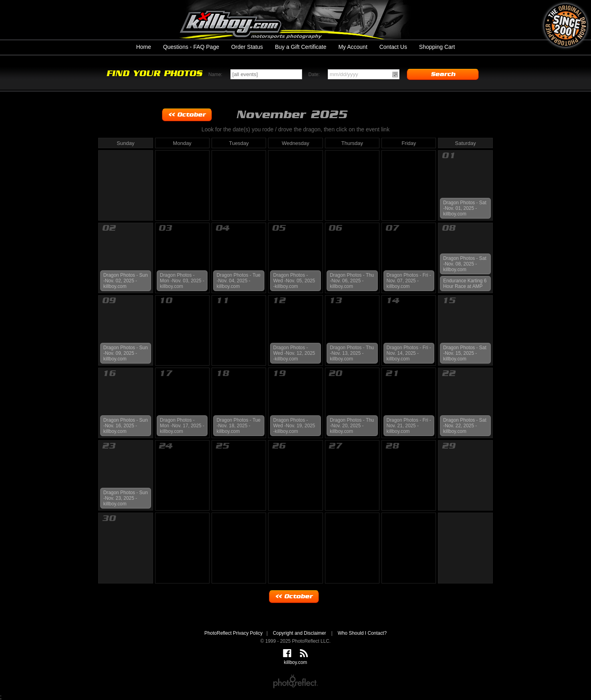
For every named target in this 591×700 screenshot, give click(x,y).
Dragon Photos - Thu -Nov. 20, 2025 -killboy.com (352, 426)
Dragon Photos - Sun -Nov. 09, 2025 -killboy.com (126, 353)
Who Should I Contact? (362, 633)
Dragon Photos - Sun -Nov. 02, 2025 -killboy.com (126, 281)
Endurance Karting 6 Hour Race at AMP (465, 284)
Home (144, 47)
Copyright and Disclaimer (300, 633)
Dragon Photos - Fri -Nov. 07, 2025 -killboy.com (409, 281)
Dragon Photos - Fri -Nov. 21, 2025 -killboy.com (409, 426)
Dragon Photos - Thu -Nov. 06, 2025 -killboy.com (352, 281)
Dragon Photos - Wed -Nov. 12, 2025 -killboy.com (294, 353)
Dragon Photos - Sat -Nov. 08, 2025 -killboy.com (465, 264)
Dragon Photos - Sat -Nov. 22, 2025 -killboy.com (465, 426)
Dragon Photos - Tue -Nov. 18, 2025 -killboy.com (238, 426)
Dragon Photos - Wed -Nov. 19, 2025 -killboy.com (294, 426)
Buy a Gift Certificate (301, 47)
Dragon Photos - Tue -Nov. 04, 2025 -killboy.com (238, 281)
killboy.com (295, 20)
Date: (314, 74)
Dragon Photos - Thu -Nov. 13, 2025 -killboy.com (352, 353)
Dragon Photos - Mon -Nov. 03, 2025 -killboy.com (182, 281)
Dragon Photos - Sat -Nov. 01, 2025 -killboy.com (465, 208)
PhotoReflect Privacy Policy (233, 633)
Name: (215, 74)
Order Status (247, 47)
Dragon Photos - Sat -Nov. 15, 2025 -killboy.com (465, 353)
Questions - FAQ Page (191, 47)
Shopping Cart (437, 47)
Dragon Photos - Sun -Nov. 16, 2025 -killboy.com (126, 426)
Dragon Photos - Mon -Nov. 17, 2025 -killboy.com (182, 426)
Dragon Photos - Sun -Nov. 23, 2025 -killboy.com (126, 498)
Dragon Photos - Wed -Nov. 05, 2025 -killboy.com (294, 281)
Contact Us (393, 47)
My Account (353, 47)
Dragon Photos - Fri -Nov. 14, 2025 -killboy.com (409, 353)
